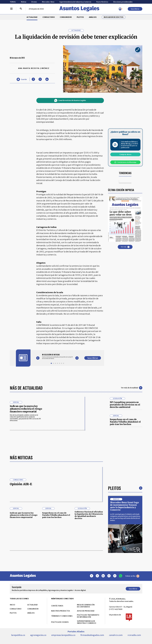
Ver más (125, 247)
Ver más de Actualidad (132, 388)
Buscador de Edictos (114, 17)
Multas (24, 2)
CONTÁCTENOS (57, 606)
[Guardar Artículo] (22, 79)
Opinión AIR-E (21, 484)
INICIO (12, 605)
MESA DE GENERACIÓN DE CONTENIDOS (86, 606)
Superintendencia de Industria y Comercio (75, 2)
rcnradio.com (134, 635)
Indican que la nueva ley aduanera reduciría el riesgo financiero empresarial (26, 409)
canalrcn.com (116, 635)
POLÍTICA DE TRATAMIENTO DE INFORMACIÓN (88, 616)
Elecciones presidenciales (123, 2)
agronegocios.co (38, 635)
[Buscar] (21, 9)
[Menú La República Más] (11, 9)
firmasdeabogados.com (92, 635)
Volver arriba (132, 576)
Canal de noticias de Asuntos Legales (70, 100)
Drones (34, 2)
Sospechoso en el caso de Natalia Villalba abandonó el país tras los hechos (125, 422)
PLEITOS (80, 17)
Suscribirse (135, 9)
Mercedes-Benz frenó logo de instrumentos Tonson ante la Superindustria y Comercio (124, 506)
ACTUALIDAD (32, 17)
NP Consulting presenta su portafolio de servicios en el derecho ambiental (125, 405)
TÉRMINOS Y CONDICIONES (62, 616)
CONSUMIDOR (66, 17)
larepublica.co (18, 635)
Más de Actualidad (26, 388)
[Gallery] (57, 356)
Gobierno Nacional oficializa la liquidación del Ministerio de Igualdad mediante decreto (89, 515)
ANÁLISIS (93, 17)
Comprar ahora (125, 154)
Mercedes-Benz (48, 2)
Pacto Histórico (102, 2)
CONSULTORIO (49, 17)
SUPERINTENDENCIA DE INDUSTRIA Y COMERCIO (87, 622)
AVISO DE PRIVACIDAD (86, 611)
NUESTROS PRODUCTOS (61, 611)
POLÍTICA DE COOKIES (60, 622)
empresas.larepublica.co (63, 635)
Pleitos (114, 488)
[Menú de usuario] (120, 9)
